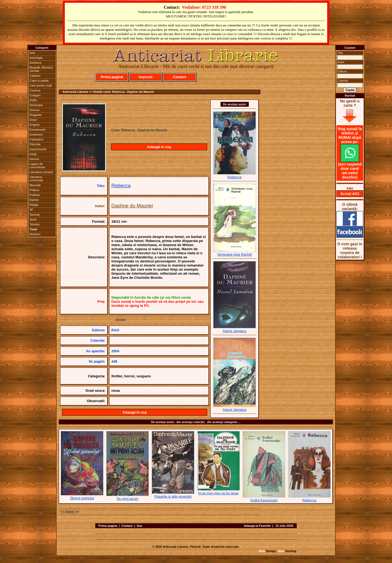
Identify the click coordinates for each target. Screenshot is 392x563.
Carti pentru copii (41, 85)
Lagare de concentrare (37, 166)
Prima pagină (112, 77)
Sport (33, 219)
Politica (34, 190)
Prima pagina (108, 526)
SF (31, 210)
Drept (33, 120)
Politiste (35, 195)
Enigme (34, 125)
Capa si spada (39, 81)
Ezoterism (36, 134)
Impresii (146, 77)
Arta (32, 53)
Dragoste (36, 115)
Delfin (33, 100)
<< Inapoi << (70, 512)
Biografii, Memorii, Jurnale (41, 69)
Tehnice (35, 224)
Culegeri (35, 95)
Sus (139, 526)
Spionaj (34, 215)
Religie (34, 205)
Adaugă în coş (159, 147)
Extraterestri (37, 130)
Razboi (34, 200)
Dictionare (36, 105)
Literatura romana (41, 172)
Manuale (35, 185)
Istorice (34, 159)
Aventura (35, 63)
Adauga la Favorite (257, 526)
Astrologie (36, 58)
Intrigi (33, 154)
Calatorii (35, 76)
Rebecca (121, 186)
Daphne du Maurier (132, 206)
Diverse (34, 110)
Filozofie (35, 144)
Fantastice (36, 139)
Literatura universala (36, 179)
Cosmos (35, 90)
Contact (179, 77)
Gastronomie (38, 149)
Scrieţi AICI (350, 194)
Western (35, 234)
